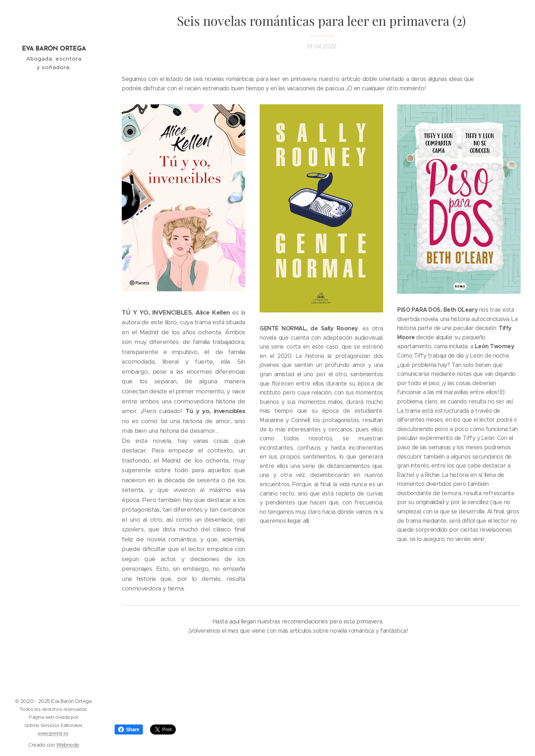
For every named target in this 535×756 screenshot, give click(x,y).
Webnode (68, 745)
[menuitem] (54, 361)
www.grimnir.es (53, 733)
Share (129, 729)
